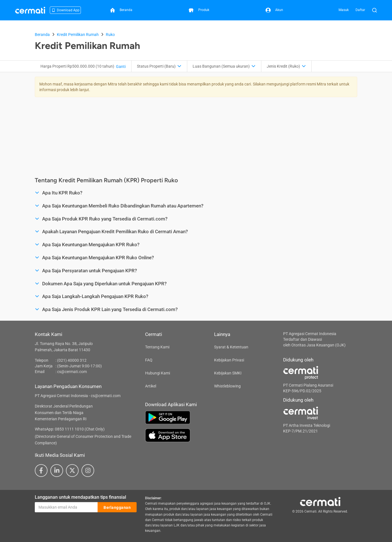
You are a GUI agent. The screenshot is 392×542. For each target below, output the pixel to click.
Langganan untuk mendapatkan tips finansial (80, 497)
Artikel (151, 386)
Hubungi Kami (158, 373)
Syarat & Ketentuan (231, 347)
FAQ (149, 360)
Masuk (344, 10)
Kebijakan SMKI (228, 373)
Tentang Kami (157, 347)
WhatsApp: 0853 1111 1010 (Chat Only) (70, 429)
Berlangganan (117, 507)
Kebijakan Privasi (229, 360)
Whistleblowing (227, 386)
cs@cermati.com (72, 372)
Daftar (360, 10)
